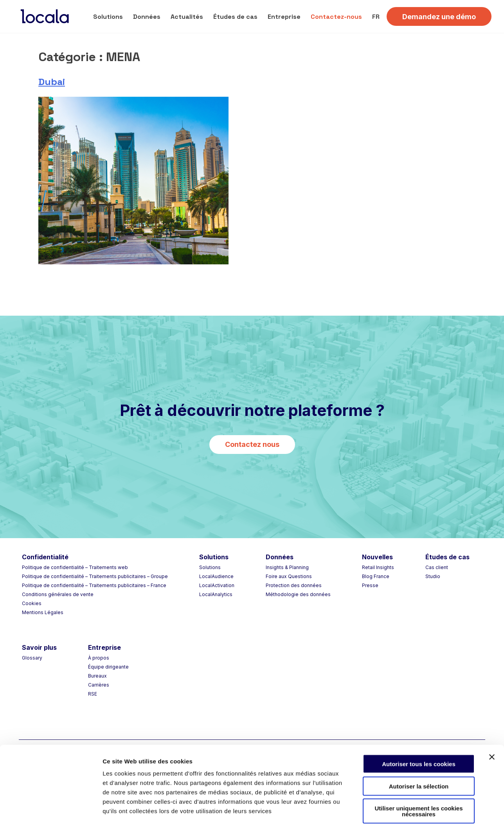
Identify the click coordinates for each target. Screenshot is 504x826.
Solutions (108, 17)
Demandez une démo (439, 17)
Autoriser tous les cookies (419, 726)
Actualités (187, 17)
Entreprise (284, 17)
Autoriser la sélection (419, 749)
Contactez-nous (336, 17)
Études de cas (235, 17)
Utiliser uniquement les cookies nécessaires (418, 774)
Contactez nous (252, 444)
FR (376, 17)
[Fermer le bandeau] (492, 719)
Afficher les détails (431, 811)
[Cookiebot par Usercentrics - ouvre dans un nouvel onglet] (51, 811)
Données (147, 17)
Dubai (52, 82)
